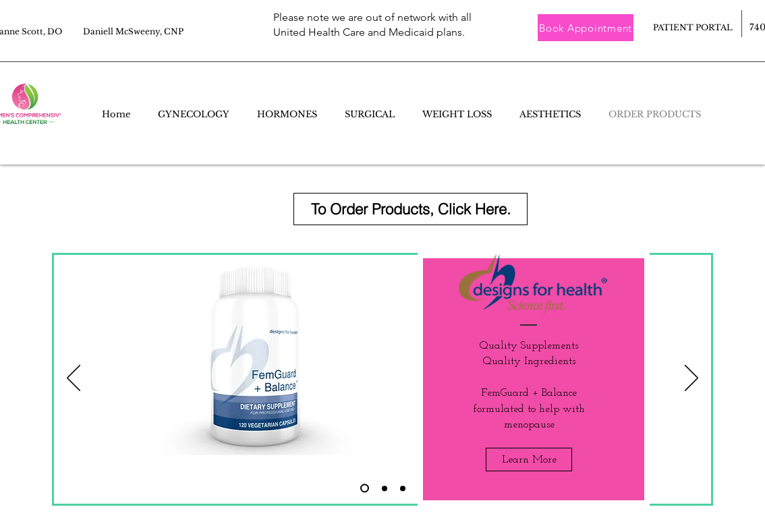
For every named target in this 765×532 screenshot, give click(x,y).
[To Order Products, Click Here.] (410, 209)
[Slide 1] (403, 488)
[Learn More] (529, 460)
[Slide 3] (385, 488)
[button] (586, 28)
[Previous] (74, 379)
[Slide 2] (365, 489)
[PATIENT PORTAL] (693, 28)
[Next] (691, 379)
